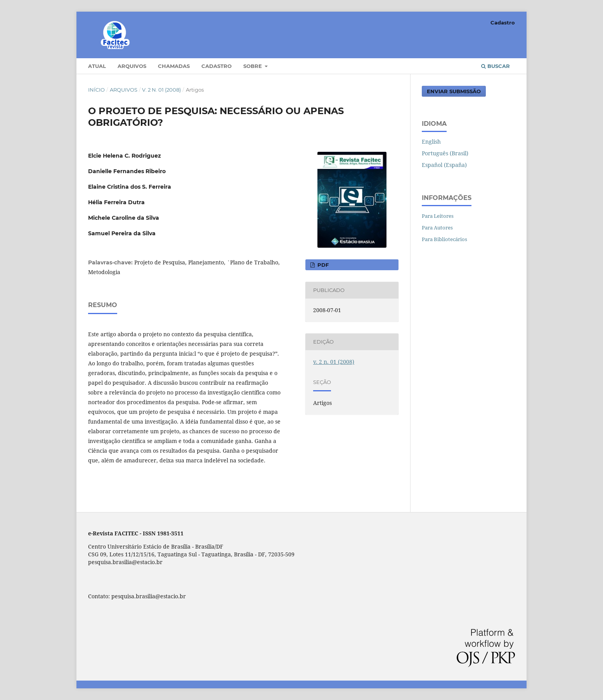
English (431, 142)
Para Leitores (438, 216)
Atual (97, 66)
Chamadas (174, 66)
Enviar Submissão (454, 91)
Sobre (253, 66)
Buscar (496, 66)
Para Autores (437, 228)
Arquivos (132, 66)
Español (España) (444, 165)
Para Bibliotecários (444, 239)
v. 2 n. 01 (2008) (161, 90)
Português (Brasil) (445, 153)
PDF (322, 265)
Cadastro (217, 66)
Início (96, 90)
